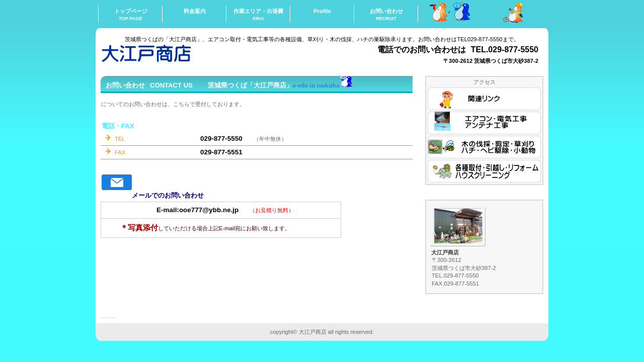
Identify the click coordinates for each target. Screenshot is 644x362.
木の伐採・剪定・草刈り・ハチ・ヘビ (484, 147)
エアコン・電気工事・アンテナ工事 (484, 123)
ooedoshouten (201, 53)
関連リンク (484, 99)
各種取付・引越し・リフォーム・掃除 (484, 171)
